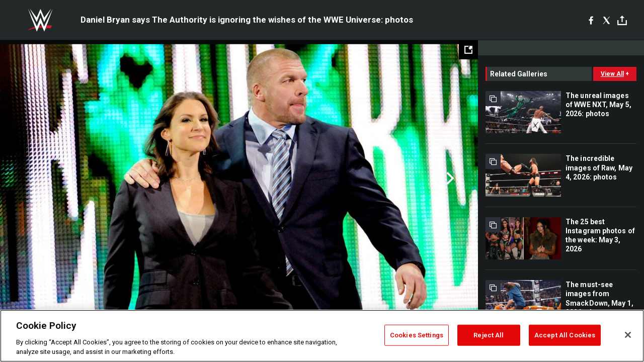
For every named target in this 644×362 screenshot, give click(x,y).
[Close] (628, 335)
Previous (29, 178)
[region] (322, 336)
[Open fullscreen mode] (468, 50)
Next (449, 178)
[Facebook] (591, 20)
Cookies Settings (417, 335)
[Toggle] (622, 20)
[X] (607, 20)
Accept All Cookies (565, 335)
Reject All (489, 335)
